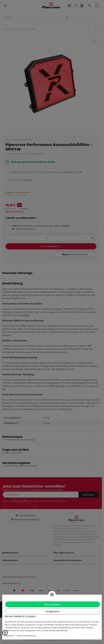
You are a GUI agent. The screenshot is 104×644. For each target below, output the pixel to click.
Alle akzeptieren (53, 604)
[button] (5, 633)
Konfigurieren (53, 611)
